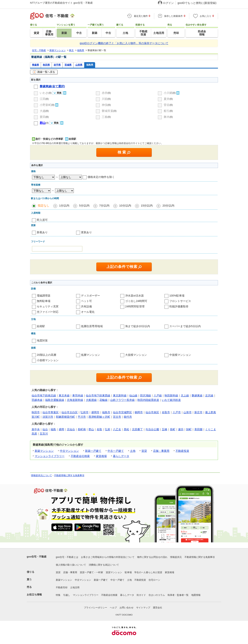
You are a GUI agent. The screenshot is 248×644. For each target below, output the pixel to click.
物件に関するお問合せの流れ (152, 557)
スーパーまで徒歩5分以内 (185, 326)
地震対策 (42, 340)
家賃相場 (101, 456)
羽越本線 (37, 400)
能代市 (128, 417)
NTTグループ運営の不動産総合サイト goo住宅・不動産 (61, 3)
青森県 (35, 65)
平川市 (82, 417)
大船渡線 (91, 400)
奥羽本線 (78, 395)
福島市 (106, 412)
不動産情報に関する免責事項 (69, 475)
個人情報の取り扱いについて (71, 565)
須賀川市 (48, 417)
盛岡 (61, 429)
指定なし (44, 205)
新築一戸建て (93, 451)
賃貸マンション (114, 572)
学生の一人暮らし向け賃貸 (148, 572)
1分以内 (64, 205)
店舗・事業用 (161, 451)
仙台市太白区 (70, 412)
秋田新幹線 (171, 395)
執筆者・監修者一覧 (178, 595)
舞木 (167, 117)
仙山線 (133, 395)
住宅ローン (154, 580)
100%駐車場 (177, 296)
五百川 (44, 434)
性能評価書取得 (179, 306)
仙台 (45, 429)
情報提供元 (176, 557)
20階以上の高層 (46, 355)
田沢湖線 (146, 395)
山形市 (188, 412)
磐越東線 (197, 395)
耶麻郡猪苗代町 (65, 417)
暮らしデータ (121, 456)
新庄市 (198, 412)
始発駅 (41, 326)
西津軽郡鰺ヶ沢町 (99, 417)
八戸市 (177, 412)
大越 (43, 111)
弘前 (108, 429)
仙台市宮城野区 (122, 412)
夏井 (167, 99)
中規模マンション (180, 355)
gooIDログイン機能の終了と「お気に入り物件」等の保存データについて (124, 43)
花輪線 (103, 400)
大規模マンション (136, 355)
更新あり (86, 232)
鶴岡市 (139, 412)
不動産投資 (182, 451)
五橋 (164, 429)
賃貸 (144, 451)
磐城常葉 (108, 111)
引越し (67, 595)
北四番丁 (137, 429)
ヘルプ (113, 608)
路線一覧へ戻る (44, 72)
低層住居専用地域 (92, 326)
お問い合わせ (127, 608)
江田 (43, 99)
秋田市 (36, 412)
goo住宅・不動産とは (67, 557)
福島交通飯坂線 (55, 400)
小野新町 (46, 105)
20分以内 (168, 205)
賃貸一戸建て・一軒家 (91, 572)
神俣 (105, 105)
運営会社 (158, 608)
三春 (105, 117)
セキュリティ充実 (48, 306)
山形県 (79, 65)
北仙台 (71, 429)
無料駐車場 (44, 301)
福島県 (90, 65)
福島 (53, 429)
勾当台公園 (152, 429)
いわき (44, 93)
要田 (43, 117)
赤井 (105, 93)
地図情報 (196, 595)
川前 (105, 99)
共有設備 (86, 306)
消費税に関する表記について (104, 565)
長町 (173, 429)
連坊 (181, 429)
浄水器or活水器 (134, 296)
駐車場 (128, 572)
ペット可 (86, 301)
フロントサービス (180, 301)
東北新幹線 (120, 395)
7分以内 (104, 205)
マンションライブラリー (50, 456)
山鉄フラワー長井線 (122, 400)
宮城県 (68, 65)
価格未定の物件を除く (101, 177)
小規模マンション (48, 360)
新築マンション (44, 451)
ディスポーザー (90, 296)
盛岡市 (95, 412)
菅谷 (167, 105)
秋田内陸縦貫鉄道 (148, 400)
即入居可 (42, 220)
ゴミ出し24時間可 (136, 301)
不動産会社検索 (80, 456)
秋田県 (46, 65)
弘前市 (84, 412)
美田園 (198, 429)
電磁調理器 (44, 296)
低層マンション (90, 355)
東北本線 (64, 395)
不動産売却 (62, 587)
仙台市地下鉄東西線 (98, 395)
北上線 (185, 395)
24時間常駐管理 (135, 306)
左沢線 (209, 395)
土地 (133, 451)
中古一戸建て (116, 451)
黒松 (127, 429)
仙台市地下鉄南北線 (44, 395)
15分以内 (147, 205)
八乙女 (117, 429)
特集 (58, 595)
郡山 (91, 429)
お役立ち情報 (34, 595)
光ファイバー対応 (48, 312)
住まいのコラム (157, 595)
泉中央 (36, 429)
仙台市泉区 (152, 412)
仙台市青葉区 (51, 412)
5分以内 (84, 205)
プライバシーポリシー (96, 608)
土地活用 (75, 587)
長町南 (82, 429)
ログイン (168, 3)
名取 (99, 429)
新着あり (42, 232)
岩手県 (57, 65)
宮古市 (117, 417)
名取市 (166, 412)
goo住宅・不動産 (37, 557)
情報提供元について (41, 475)
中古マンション (69, 451)
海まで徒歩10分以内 (138, 326)
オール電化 (88, 312)
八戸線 (158, 395)
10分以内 (125, 205)
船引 (167, 111)
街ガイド (141, 595)
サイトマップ (143, 608)
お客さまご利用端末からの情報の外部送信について (108, 557)
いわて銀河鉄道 (171, 400)
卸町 (189, 429)
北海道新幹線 (75, 400)
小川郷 (168, 93)
